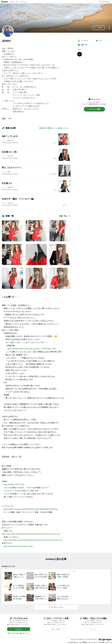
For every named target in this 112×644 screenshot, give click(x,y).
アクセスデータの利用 (97, 642)
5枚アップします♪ (10, 136)
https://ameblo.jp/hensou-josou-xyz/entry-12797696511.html (32, 349)
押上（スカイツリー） (12, 168)
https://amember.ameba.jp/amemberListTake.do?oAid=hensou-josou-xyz (33, 540)
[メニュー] (109, 28)
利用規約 (83, 642)
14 (51, 174)
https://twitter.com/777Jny (14, 484)
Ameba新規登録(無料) (104, 1)
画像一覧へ (65, 216)
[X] (80, 54)
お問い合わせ (73, 642)
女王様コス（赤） (10, 152)
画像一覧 (82, 45)
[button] (99, 28)
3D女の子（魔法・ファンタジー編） (19, 199)
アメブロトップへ (56, 607)
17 (55, 143)
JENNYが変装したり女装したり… (55, 128)
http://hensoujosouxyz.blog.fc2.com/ (18, 546)
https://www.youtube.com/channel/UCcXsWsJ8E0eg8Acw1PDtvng (31, 509)
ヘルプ (109, 642)
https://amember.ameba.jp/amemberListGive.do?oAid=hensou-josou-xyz (31, 534)
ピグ (99, 41)
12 (55, 190)
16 (55, 158)
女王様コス (7, 183)
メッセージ (83, 41)
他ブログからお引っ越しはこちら (18, 633)
